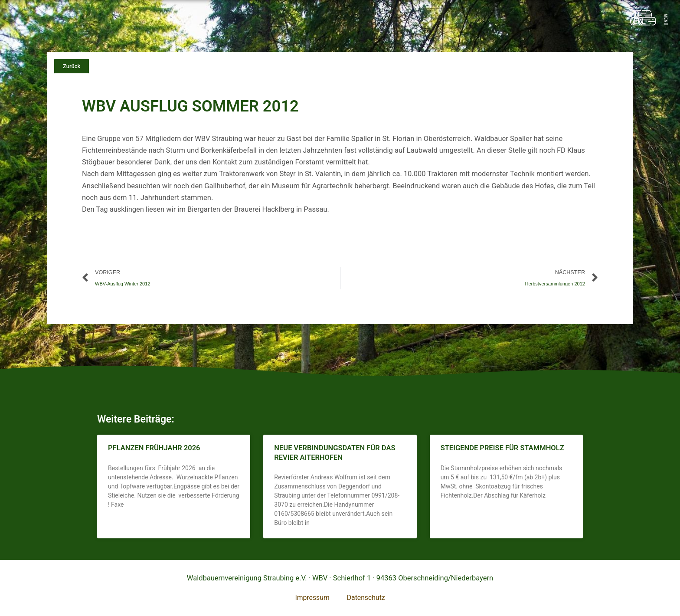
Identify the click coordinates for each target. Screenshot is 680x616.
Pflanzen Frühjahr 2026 (154, 449)
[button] (72, 66)
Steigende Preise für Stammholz (502, 449)
